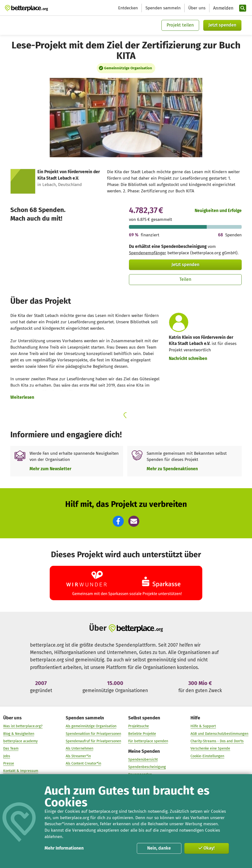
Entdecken (128, 8)
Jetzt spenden (222, 25)
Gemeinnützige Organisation (128, 68)
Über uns (197, 8)
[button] (118, 521)
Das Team (11, 748)
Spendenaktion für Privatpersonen (93, 734)
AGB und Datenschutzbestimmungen (219, 734)
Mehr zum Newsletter (50, 469)
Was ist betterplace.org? (23, 726)
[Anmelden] (223, 8)
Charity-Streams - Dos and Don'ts (217, 741)
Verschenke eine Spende (210, 748)
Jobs (7, 756)
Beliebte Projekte (142, 734)
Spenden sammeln (163, 8)
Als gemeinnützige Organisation (91, 726)
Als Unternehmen (79, 748)
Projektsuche (139, 726)
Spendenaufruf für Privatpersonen (93, 741)
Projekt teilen (180, 25)
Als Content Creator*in (83, 763)
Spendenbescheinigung (147, 767)
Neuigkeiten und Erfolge (218, 211)
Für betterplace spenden (148, 741)
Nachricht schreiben (188, 359)
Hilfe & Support (203, 726)
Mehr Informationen (64, 848)
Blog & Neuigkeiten (19, 734)
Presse (9, 763)
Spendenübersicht (143, 759)
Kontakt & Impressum (21, 771)
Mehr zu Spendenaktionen (172, 469)
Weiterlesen (22, 397)
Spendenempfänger (148, 253)
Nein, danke (159, 848)
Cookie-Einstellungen (207, 756)
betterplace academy (20, 741)
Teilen (185, 279)
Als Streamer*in (78, 756)
